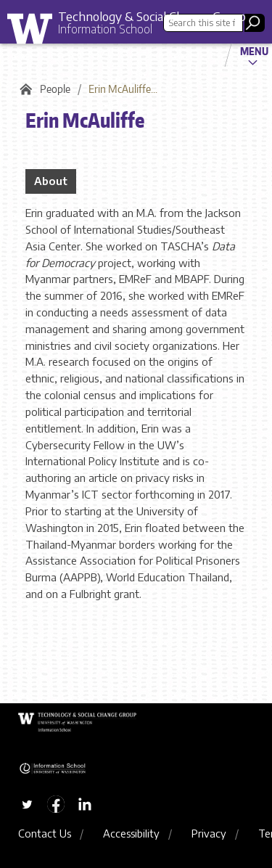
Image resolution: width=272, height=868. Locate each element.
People (55, 89)
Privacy (209, 833)
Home (24, 89)
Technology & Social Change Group (152, 16)
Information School (105, 29)
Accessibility (131, 833)
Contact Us (45, 833)
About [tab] (51, 181)
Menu (254, 51)
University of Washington (35, 32)
